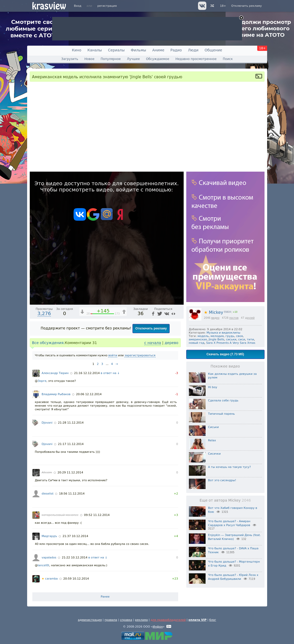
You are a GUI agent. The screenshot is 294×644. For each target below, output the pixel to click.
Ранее (105, 597)
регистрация (107, 6)
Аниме (158, 50)
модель (203, 336)
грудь (230, 336)
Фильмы (138, 50)
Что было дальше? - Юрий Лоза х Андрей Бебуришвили (233, 577)
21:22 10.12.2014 (75, 558)
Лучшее (133, 59)
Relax (212, 440)
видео (215, 318)
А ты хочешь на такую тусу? (230, 467)
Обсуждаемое (158, 59)
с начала (153, 343)
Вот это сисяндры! (222, 480)
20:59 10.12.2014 (76, 579)
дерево (172, 343)
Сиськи (214, 427)
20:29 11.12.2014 (70, 473)
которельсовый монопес (60, 515)
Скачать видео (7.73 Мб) (225, 354)
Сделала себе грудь (223, 401)
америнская (198, 339)
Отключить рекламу (246, 6)
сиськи (231, 339)
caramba (50, 579)
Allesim (47, 473)
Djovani (47, 423)
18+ (223, 6)
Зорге (42, 381)
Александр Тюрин (55, 373)
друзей (250, 318)
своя (239, 336)
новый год (197, 343)
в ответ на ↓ (110, 373)
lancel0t (44, 565)
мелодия (217, 336)
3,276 (44, 313)
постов (234, 318)
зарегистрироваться (140, 355)
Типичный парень (222, 414)
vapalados (49, 558)
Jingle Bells (217, 339)
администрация (90, 620)
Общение (213, 50)
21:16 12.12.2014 (87, 373)
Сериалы (116, 50)
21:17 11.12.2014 (71, 444)
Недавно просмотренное (196, 59)
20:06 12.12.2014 (89, 394)
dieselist (48, 494)
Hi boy (213, 387)
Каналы (95, 50)
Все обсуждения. (49, 343)
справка (126, 620)
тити (250, 339)
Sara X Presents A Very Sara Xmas (231, 343)
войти (113, 355)
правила (111, 620)
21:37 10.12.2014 (75, 536)
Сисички (214, 454)
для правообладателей (168, 620)
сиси (242, 339)
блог (213, 620)
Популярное (111, 59)
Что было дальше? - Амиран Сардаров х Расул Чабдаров (229, 523)
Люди (193, 50)
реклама (141, 620)
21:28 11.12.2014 (71, 423)
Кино (77, 50)
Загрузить (70, 59)
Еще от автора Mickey (225, 500)
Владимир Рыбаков (56, 394)
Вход (78, 6)
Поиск (228, 59)
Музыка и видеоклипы (224, 333)
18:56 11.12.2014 (72, 494)
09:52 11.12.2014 (97, 515)
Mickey (214, 312)
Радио (176, 50)
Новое (89, 59)
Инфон (158, 627)
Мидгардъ (49, 536)
